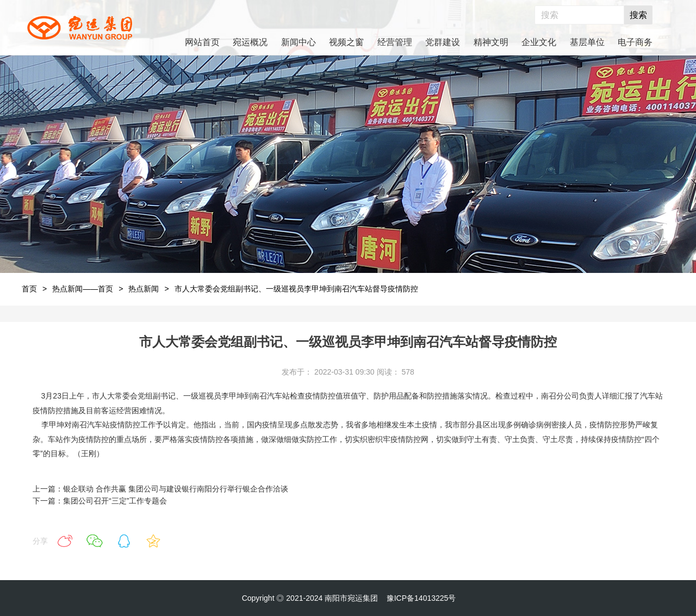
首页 (29, 289)
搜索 (638, 15)
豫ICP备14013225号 (421, 598)
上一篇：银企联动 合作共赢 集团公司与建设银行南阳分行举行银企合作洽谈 (160, 489)
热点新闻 (144, 289)
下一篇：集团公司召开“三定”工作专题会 (100, 501)
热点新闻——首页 (83, 289)
